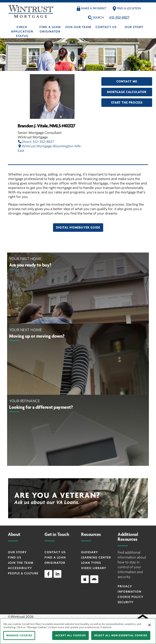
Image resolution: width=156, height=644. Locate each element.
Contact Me (127, 81)
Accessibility (20, 568)
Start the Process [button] (127, 103)
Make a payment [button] (94, 8)
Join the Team (21, 563)
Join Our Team (78, 27)
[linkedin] (57, 574)
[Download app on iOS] (85, 579)
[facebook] (48, 574)
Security (126, 602)
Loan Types (91, 563)
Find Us (15, 557)
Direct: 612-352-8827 (36, 142)
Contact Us (106, 27)
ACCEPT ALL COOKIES (70, 635)
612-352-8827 (119, 17)
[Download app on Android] (94, 579)
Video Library (94, 568)
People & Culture (23, 573)
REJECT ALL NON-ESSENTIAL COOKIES (121, 635)
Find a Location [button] (129, 8)
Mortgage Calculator (127, 92)
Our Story (134, 27)
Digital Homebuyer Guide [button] (78, 228)
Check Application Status (22, 31)
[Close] (149, 625)
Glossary (89, 552)
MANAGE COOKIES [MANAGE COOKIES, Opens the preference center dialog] (19, 635)
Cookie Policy (131, 597)
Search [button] (98, 17)
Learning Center (96, 557)
